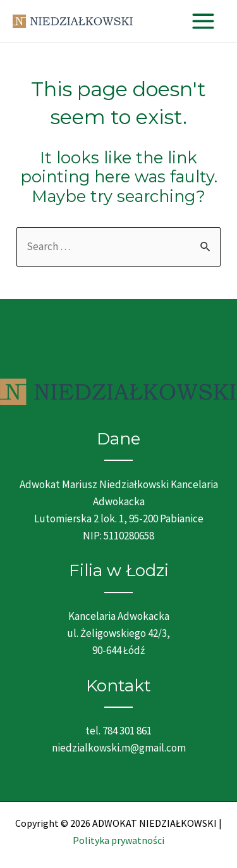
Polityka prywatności (118, 840)
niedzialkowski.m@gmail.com (119, 748)
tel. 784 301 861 (118, 731)
